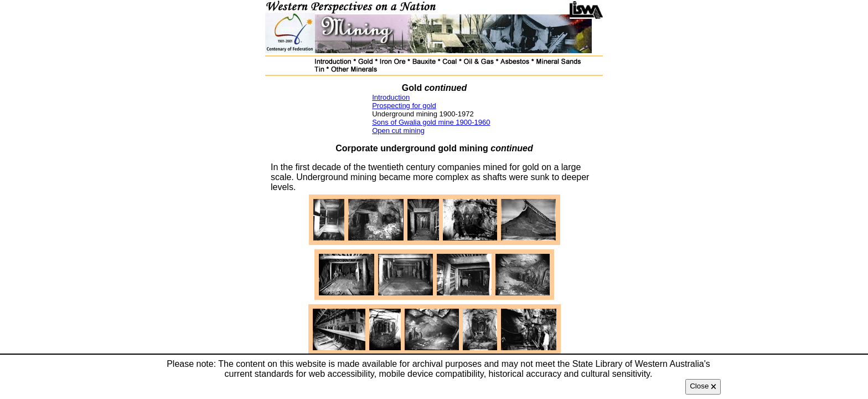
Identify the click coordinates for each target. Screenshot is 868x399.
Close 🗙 (703, 386)
